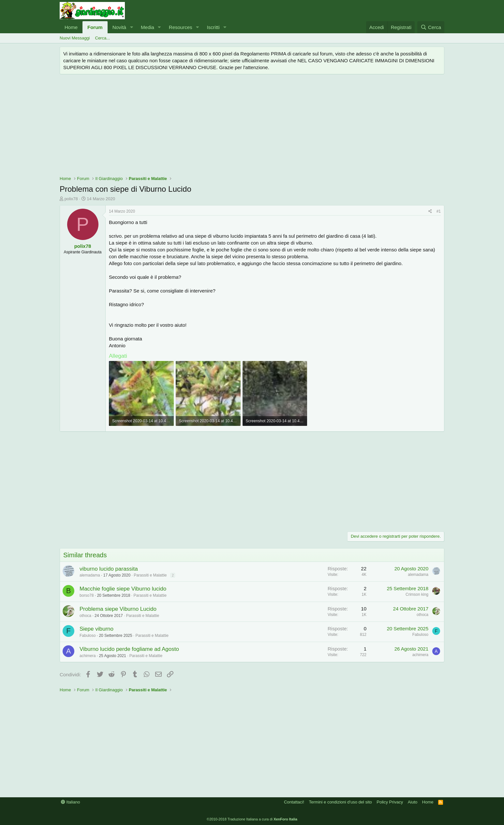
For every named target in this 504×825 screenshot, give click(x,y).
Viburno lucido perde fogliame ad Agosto (129, 649)
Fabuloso (88, 636)
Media (148, 27)
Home (71, 27)
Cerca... (103, 38)
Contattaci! (294, 802)
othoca (85, 616)
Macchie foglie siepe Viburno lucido (123, 589)
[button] (131, 27)
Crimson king (417, 594)
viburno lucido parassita (109, 569)
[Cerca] (431, 27)
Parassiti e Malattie (150, 575)
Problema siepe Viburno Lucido (118, 609)
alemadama (90, 575)
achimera (88, 656)
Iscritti (213, 27)
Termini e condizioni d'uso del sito (341, 802)
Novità (119, 27)
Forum (95, 27)
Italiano (71, 802)
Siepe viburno (96, 629)
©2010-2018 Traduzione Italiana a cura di (252, 819)
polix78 (71, 199)
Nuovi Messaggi (75, 38)
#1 (439, 211)
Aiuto (413, 802)
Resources (181, 27)
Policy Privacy (390, 802)
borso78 (87, 595)
